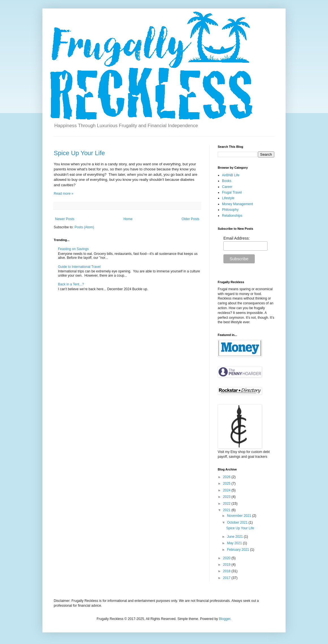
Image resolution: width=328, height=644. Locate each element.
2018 (227, 571)
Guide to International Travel (79, 267)
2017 (227, 578)
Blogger (225, 619)
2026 (227, 477)
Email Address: (237, 238)
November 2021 (240, 516)
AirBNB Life (231, 175)
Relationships (232, 216)
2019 (227, 565)
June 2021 (235, 537)
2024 (227, 490)
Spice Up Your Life (79, 153)
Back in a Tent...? (71, 284)
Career (227, 187)
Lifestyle (228, 198)
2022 (227, 504)
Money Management (237, 204)
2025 (227, 483)
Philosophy (230, 210)
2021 (227, 510)
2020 (227, 558)
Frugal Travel (232, 192)
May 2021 (235, 543)
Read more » (63, 194)
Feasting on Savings (73, 249)
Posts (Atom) (84, 227)
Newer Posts (65, 219)
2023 (227, 497)
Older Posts (190, 219)
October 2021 (238, 522)
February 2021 (239, 550)
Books (227, 181)
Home (128, 219)
